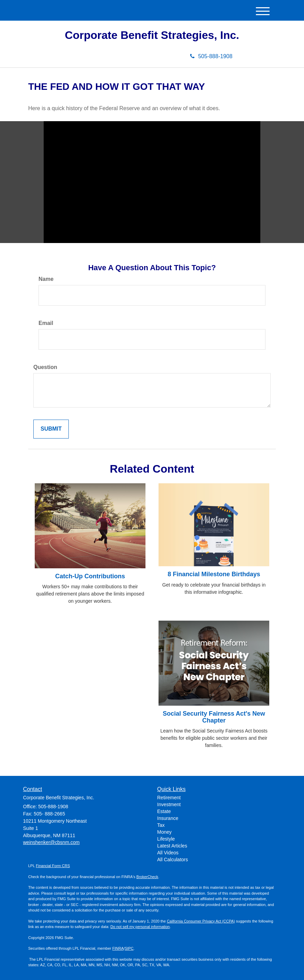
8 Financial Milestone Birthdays (214, 574)
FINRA (118, 948)
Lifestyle (166, 839)
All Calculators (172, 860)
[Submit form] (51, 429)
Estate (164, 811)
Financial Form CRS (53, 866)
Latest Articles (172, 846)
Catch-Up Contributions (90, 576)
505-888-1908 (211, 56)
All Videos (168, 853)
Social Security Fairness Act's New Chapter (214, 717)
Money (164, 832)
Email (46, 323)
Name (46, 279)
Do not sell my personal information (140, 927)
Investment (169, 804)
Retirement (169, 798)
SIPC (129, 948)
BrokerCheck (148, 877)
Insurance (168, 818)
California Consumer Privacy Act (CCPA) (201, 921)
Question (45, 367)
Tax (161, 825)
